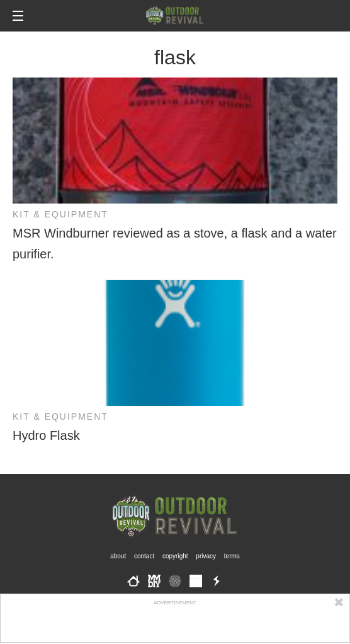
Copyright (175, 556)
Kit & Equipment (60, 214)
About (118, 556)
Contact (144, 556)
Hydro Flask (46, 435)
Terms (232, 556)
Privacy (206, 556)
